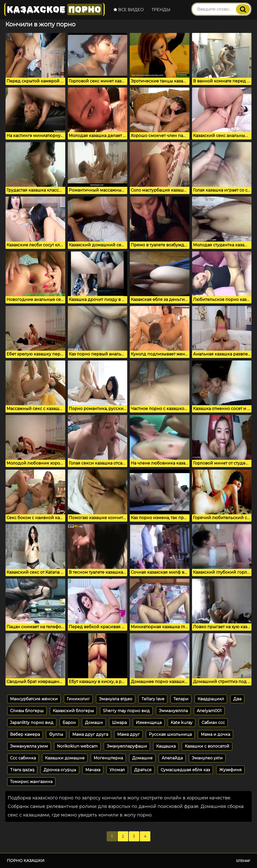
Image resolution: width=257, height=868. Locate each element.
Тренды (161, 10)
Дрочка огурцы (60, 770)
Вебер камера (25, 734)
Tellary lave (153, 699)
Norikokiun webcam (77, 746)
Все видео (129, 10)
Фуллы (56, 734)
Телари (181, 699)
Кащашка (166, 746)
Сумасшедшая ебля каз (185, 770)
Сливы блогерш (27, 711)
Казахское (54, 9)
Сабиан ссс (213, 723)
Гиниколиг (78, 699)
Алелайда (172, 758)
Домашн (94, 723)
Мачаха (93, 770)
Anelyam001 (209, 711)
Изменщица (149, 723)
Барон (69, 723)
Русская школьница (170, 734)
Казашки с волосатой (207, 746)
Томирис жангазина (31, 782)
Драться (143, 770)
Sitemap (243, 861)
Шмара (119, 723)
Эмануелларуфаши (127, 746)
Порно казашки (26, 861)
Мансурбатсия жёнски (34, 699)
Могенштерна (108, 758)
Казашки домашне (65, 758)
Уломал (117, 770)
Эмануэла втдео (116, 699)
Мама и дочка (215, 734)
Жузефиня (230, 770)
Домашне (142, 758)
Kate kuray (182, 723)
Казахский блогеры (73, 711)
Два (237, 699)
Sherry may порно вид (126, 711)
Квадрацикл (211, 699)
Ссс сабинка (23, 758)
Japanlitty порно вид (32, 723)
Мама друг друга (90, 734)
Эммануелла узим (29, 746)
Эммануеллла (173, 711)
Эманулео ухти (207, 758)
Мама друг (128, 734)
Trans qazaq (22, 770)
